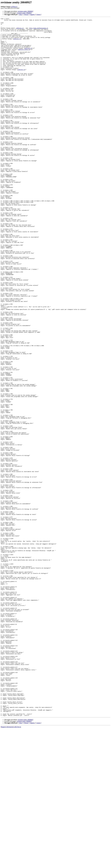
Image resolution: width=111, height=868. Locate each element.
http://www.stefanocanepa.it (39, 30)
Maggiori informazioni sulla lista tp (11, 866)
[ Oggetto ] (32, 15)
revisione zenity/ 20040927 (25, 11)
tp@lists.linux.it (24, 56)
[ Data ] (21, 15)
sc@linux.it (14, 7)
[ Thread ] (26, 15)
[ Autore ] (39, 15)
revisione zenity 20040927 (24, 13)
